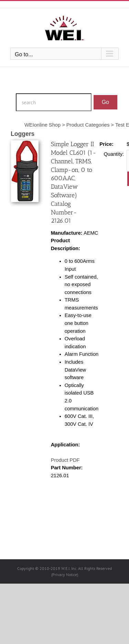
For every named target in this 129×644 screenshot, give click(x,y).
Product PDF (65, 460)
